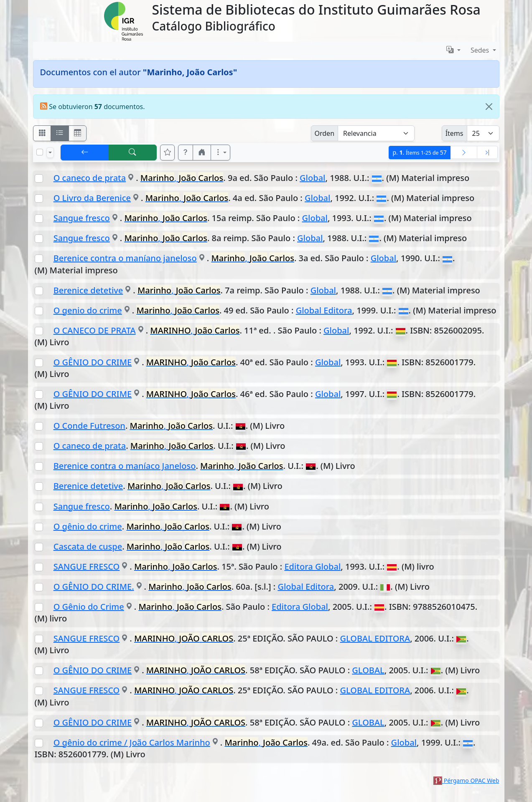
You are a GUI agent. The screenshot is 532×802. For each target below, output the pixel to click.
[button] (186, 153)
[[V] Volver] (85, 153)
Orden (325, 133)
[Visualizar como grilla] (78, 133)
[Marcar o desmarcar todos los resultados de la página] (40, 152)
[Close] (489, 107)
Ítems (454, 133)
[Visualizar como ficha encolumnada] (60, 133)
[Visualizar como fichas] (42, 133)
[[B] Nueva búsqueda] (132, 153)
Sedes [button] (481, 50)
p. (419, 152)
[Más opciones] (221, 153)
